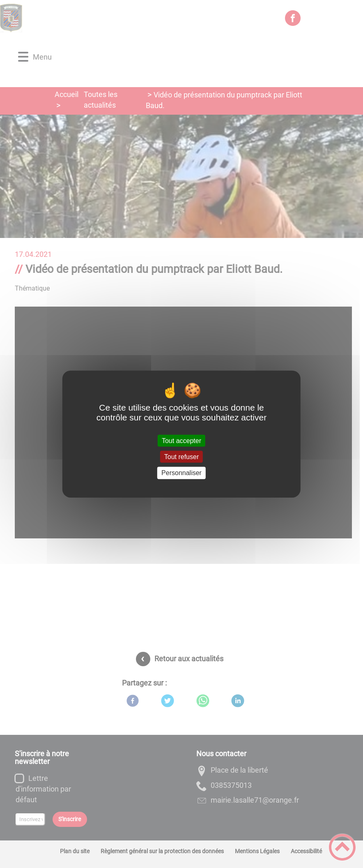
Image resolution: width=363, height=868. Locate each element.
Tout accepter (181, 441)
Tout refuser (181, 457)
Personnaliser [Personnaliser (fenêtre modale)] (181, 473)
